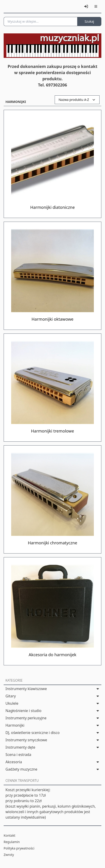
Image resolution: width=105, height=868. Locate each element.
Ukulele (12, 703)
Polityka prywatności (19, 848)
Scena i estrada (18, 755)
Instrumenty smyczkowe (26, 740)
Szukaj (89, 21)
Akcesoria (14, 762)
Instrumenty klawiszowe (26, 689)
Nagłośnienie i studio (23, 711)
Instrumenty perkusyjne (26, 718)
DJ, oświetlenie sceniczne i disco (33, 733)
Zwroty (9, 855)
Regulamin (12, 842)
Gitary (11, 696)
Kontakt (9, 835)
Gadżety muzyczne (21, 769)
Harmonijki (15, 725)
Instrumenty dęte (20, 747)
